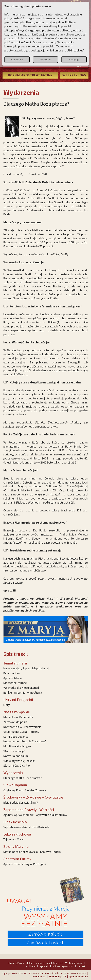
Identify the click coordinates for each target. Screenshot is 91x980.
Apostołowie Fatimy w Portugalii (25, 864)
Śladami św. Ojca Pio (17, 765)
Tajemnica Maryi (14, 839)
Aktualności (39, 976)
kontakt (81, 966)
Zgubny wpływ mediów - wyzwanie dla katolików (35, 815)
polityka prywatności (63, 966)
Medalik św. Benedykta (18, 717)
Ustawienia (45, 60)
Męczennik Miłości (15, 683)
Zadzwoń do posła (15, 722)
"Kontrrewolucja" (14, 751)
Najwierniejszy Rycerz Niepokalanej (26, 668)
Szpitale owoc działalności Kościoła (26, 827)
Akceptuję (74, 60)
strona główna (16, 963)
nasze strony (43, 963)
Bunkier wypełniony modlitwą (23, 692)
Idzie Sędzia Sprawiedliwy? (21, 802)
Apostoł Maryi (13, 678)
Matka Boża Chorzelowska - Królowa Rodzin (32, 852)
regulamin (44, 966)
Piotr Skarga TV (57, 976)
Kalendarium (12, 673)
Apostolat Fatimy (78, 976)
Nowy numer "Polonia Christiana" (25, 741)
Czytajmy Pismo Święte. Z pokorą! (25, 790)
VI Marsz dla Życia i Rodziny (21, 732)
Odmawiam (17, 60)
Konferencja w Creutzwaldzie (22, 727)
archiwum (31, 966)
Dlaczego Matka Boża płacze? (22, 778)
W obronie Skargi (74, 963)
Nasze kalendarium (16, 756)
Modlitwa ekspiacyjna (17, 746)
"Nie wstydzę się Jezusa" (19, 761)
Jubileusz (58, 963)
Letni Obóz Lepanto (16, 736)
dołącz (30, 963)
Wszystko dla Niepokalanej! (21, 688)
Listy (7, 705)
